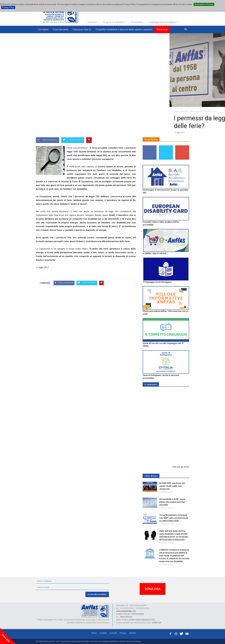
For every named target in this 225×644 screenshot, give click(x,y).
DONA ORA (153, 589)
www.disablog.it (80, 148)
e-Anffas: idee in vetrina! (155, 253)
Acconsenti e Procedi (204, 4)
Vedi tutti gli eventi (181, 467)
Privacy (123, 633)
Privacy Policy (8, 7)
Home (94, 633)
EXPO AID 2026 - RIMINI (171, 391)
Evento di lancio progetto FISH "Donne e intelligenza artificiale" (172, 441)
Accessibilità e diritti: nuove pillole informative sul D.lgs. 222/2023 (172, 502)
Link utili (113, 633)
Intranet (132, 633)
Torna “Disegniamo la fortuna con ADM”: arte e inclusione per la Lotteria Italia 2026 (174, 518)
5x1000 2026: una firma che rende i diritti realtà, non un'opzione (172, 486)
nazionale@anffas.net (126, 611)
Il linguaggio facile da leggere (157, 282)
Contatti (103, 633)
